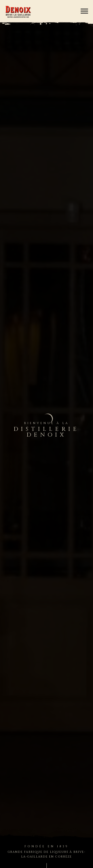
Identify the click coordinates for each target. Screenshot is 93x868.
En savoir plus (19, 262)
